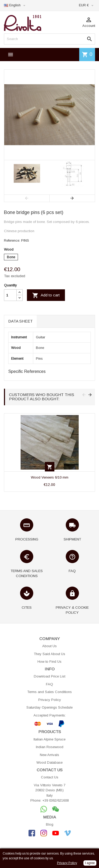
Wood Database (49, 762)
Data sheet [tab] (20, 321)
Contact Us (50, 777)
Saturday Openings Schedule (49, 707)
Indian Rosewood (50, 747)
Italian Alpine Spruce (49, 739)
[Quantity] (10, 295)
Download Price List (49, 676)
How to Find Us (49, 662)
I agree (90, 863)
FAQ (49, 684)
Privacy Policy (50, 700)
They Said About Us (49, 654)
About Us (49, 646)
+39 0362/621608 (55, 800)
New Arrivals (49, 755)
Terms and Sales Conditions (49, 692)
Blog (50, 824)
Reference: (12, 240)
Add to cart (46, 295)
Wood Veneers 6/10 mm (50, 477)
